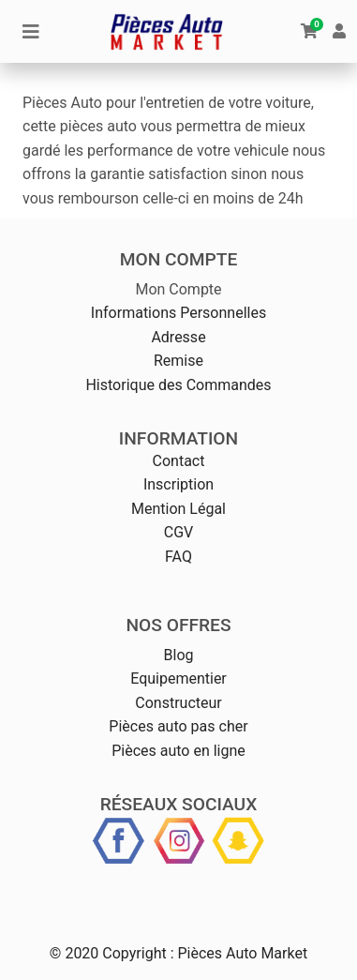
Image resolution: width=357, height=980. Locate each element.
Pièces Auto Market (242, 953)
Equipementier (178, 678)
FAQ (178, 557)
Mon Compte (178, 289)
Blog (179, 655)
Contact (179, 461)
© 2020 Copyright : (112, 953)
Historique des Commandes (178, 385)
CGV (179, 532)
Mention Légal (178, 509)
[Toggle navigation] (31, 32)
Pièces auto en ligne (178, 751)
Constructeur (178, 703)
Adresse (178, 337)
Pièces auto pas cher (178, 726)
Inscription (178, 484)
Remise (178, 361)
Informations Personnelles (178, 313)
